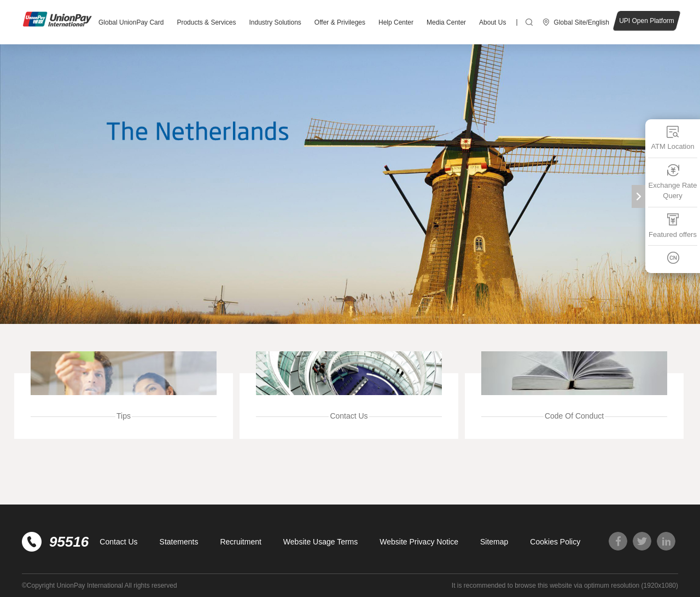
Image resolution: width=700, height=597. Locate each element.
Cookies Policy (555, 542)
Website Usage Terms (320, 542)
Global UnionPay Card (131, 22)
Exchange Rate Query (673, 182)
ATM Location (672, 138)
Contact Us (118, 542)
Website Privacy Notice (419, 542)
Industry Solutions (275, 22)
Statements (179, 542)
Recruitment (240, 542)
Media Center (446, 22)
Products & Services (206, 22)
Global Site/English (582, 22)
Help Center (396, 22)
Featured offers (673, 226)
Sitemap (494, 542)
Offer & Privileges (340, 22)
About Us (492, 22)
